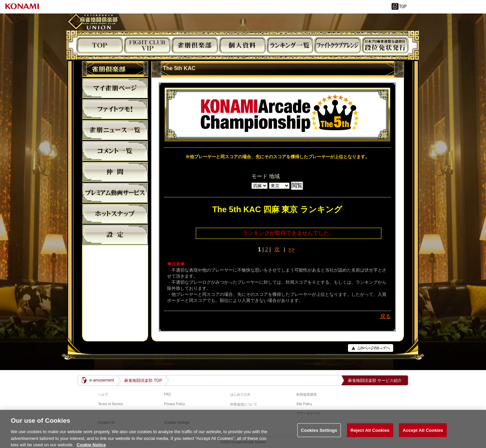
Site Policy (304, 404)
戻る (385, 316)
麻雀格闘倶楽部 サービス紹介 (375, 381)
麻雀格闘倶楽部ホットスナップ (115, 214)
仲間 (115, 172)
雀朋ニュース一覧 (115, 130)
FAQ (167, 394)
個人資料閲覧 (242, 45)
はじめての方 (240, 395)
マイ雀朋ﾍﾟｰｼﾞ (115, 88)
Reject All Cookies (370, 432)
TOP (100, 45)
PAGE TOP (371, 348)
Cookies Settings (319, 432)
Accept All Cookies (423, 432)
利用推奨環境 (306, 395)
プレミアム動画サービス (115, 193)
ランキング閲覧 (290, 45)
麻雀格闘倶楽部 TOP (143, 381)
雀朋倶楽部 (195, 45)
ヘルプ (103, 395)
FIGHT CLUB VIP (147, 45)
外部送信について (244, 404)
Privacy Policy (174, 404)
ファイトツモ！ (115, 109)
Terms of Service (110, 404)
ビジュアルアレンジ (337, 45)
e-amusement (102, 380)
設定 (115, 234)
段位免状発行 (385, 45)
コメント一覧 (115, 151)
